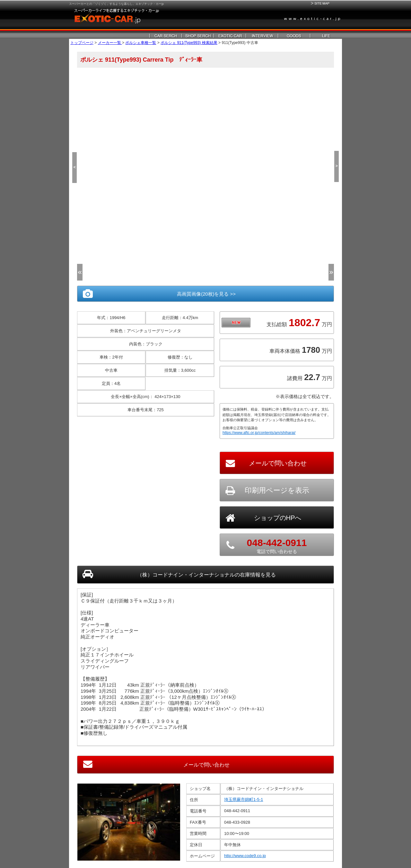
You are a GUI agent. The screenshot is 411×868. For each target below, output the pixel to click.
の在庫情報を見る (205, 574)
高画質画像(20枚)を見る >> (205, 294)
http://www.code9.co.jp (245, 851)
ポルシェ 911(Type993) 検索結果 (189, 43)
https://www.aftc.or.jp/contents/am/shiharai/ (259, 433)
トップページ (82, 43)
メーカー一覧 (110, 43)
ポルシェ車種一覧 (141, 43)
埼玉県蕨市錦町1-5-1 (244, 795)
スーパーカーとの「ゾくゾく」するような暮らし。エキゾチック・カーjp (116, 4)
